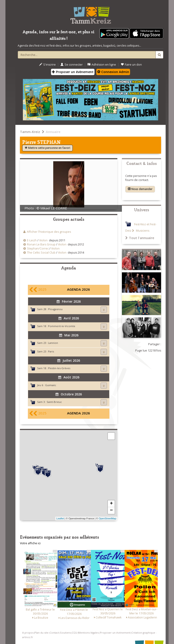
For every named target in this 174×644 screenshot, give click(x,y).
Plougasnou (55, 309)
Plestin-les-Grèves (59, 368)
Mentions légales (88, 633)
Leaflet (60, 518)
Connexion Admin (113, 72)
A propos (28, 633)
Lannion (53, 343)
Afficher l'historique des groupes (49, 232)
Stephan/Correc (38, 248)
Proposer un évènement (73, 72)
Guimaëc (51, 385)
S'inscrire (47, 65)
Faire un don (131, 65)
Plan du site (41, 633)
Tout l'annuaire (140, 238)
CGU (75, 633)
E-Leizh (32, 240)
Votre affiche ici (30, 543)
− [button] (111, 511)
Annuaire (53, 132)
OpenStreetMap (107, 518)
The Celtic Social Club (42, 253)
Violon (43, 240)
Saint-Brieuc (54, 402)
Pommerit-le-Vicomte (62, 326)
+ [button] (111, 504)
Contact (54, 633)
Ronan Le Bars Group (41, 244)
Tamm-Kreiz (30, 132)
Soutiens (65, 633)
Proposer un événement (115, 633)
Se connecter (72, 65)
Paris (51, 351)
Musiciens (142, 231)
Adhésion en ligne (102, 65)
